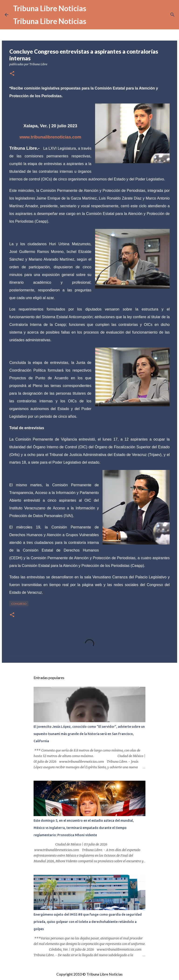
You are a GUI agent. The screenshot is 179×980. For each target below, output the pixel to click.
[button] (12, 74)
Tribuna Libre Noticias (50, 8)
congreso (19, 604)
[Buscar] (172, 15)
